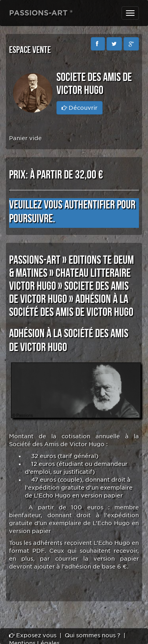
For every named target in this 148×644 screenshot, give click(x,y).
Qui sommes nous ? (93, 635)
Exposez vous (33, 635)
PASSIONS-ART (35, 260)
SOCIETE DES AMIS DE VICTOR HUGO (69, 293)
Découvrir (80, 108)
